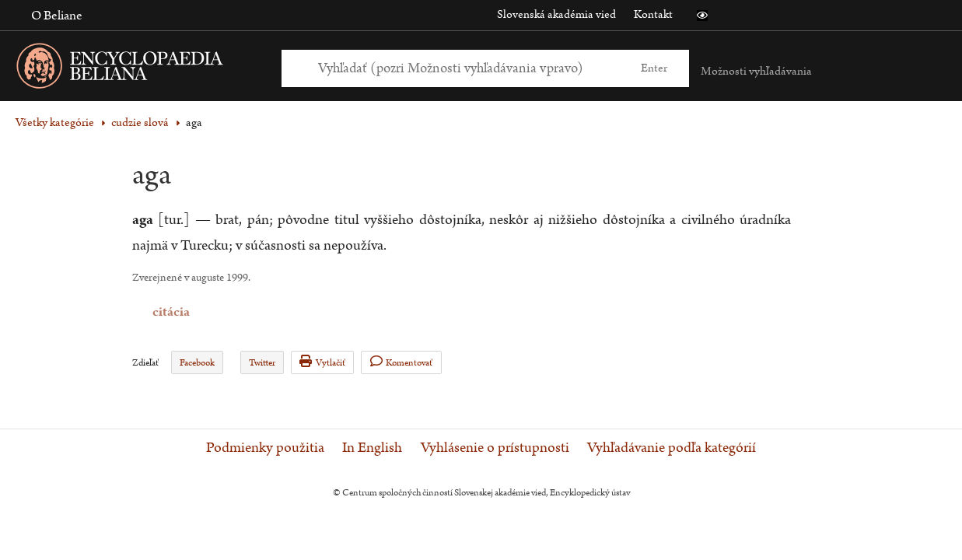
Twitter (262, 363)
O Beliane (57, 16)
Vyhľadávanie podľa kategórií (672, 448)
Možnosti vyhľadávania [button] (756, 71)
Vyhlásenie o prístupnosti (495, 448)
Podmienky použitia (265, 448)
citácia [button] (142, 312)
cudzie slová (140, 122)
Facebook (197, 363)
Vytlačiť (322, 362)
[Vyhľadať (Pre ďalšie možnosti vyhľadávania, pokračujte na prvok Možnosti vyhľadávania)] (468, 68)
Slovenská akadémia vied (556, 14)
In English (372, 448)
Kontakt (653, 14)
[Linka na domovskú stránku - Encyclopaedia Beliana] (144, 69)
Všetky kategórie (55, 122)
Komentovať (402, 362)
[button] (702, 16)
